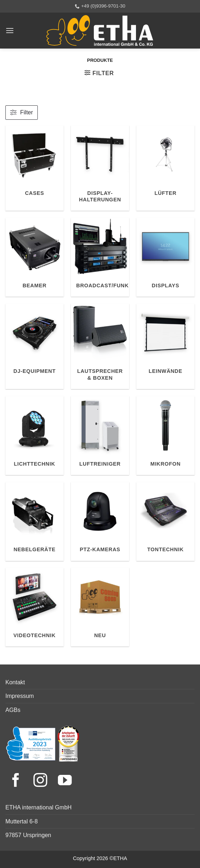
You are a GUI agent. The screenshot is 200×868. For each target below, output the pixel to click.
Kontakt (15, 682)
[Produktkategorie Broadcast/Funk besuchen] (100, 257)
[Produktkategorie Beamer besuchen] (35, 257)
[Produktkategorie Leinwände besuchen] (165, 347)
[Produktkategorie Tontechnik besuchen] (165, 522)
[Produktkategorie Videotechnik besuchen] (35, 607)
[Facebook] (18, 781)
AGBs (13, 710)
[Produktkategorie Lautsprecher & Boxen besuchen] (100, 347)
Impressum (20, 696)
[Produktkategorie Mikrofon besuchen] (165, 436)
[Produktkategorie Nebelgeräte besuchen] (35, 522)
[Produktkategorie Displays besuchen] (165, 257)
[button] (10, 30)
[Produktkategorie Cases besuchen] (35, 168)
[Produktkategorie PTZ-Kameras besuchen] (100, 522)
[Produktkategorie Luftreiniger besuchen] (100, 436)
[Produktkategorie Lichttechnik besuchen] (35, 436)
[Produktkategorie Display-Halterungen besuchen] (100, 168)
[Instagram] (42, 781)
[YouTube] (65, 781)
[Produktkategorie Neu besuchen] (100, 607)
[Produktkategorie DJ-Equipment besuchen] (35, 347)
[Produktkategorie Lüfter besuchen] (165, 168)
